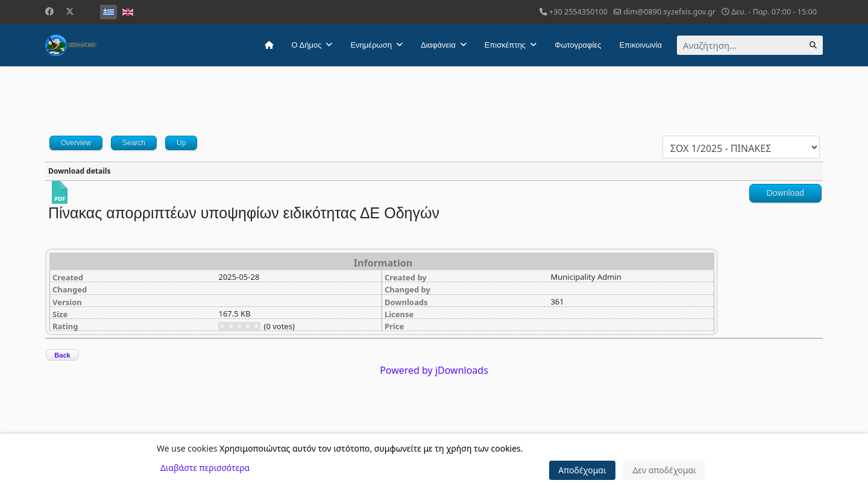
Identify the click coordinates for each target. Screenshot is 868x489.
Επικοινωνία (640, 45)
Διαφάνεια (438, 45)
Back (62, 355)
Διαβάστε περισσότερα (205, 468)
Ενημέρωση (371, 45)
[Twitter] (70, 11)
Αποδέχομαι (582, 470)
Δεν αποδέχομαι (664, 470)
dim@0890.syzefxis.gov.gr (669, 12)
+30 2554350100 (578, 12)
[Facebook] (49, 11)
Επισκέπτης (505, 45)
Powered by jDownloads (434, 370)
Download (785, 193)
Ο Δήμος (307, 45)
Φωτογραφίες (578, 45)
